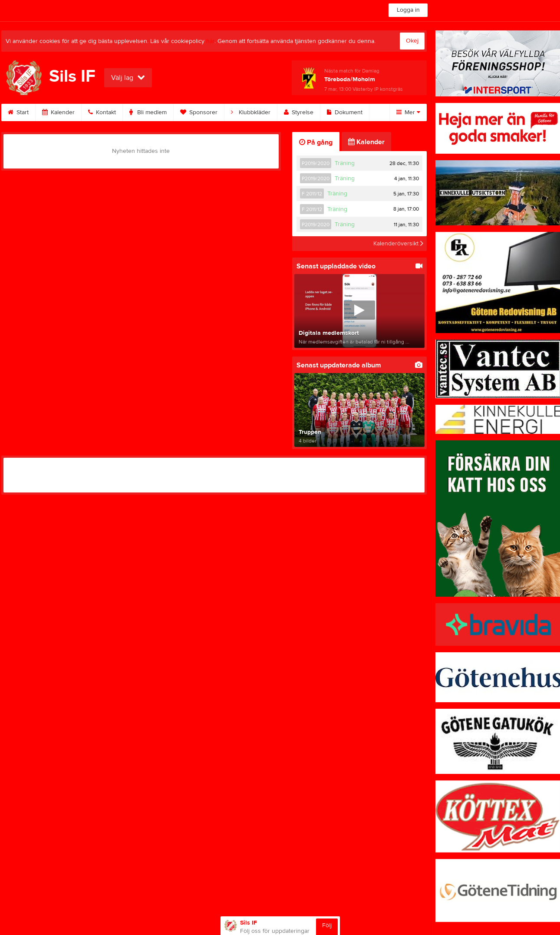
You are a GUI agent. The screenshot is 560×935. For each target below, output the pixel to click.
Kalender (58, 112)
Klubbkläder (251, 112)
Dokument (345, 112)
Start (18, 112)
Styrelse (299, 112)
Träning (345, 163)
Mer (408, 112)
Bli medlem (148, 112)
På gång (316, 142)
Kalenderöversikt (398, 244)
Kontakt (102, 112)
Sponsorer (199, 112)
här (210, 41)
